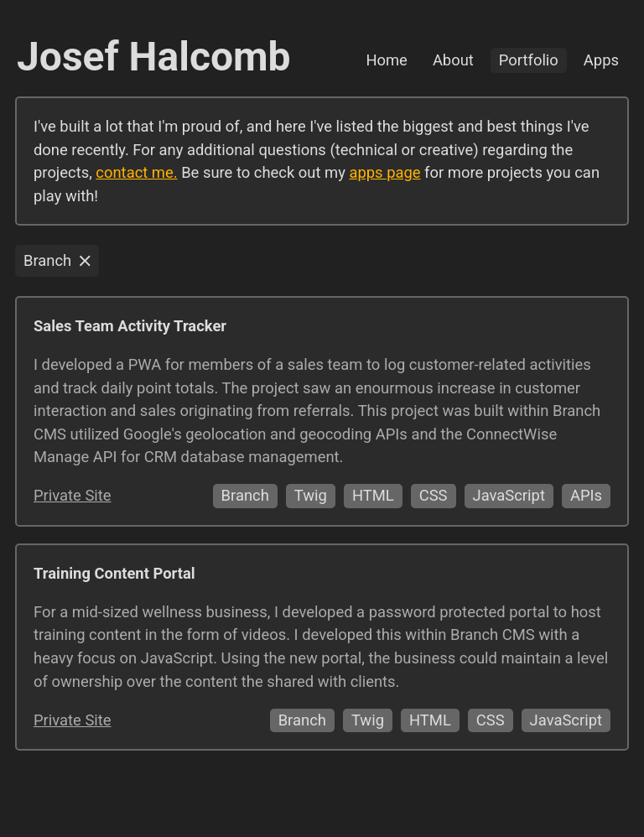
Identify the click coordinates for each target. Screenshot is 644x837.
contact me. (136, 172)
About (453, 60)
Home (387, 60)
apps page (384, 172)
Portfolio (529, 60)
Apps (601, 60)
